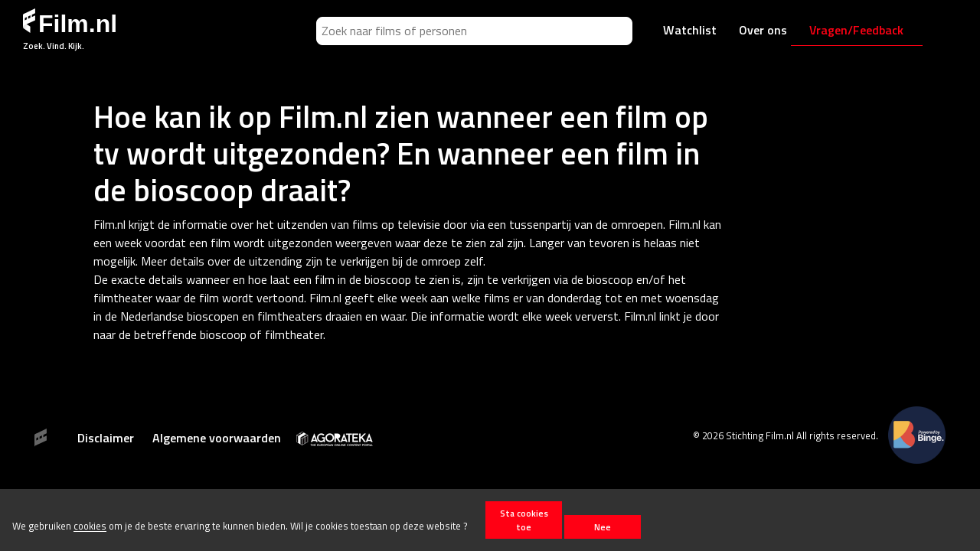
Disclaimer (106, 438)
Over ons (763, 30)
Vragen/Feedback (856, 30)
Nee (603, 527)
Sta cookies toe (524, 520)
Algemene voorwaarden (217, 438)
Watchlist (690, 30)
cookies (90, 527)
